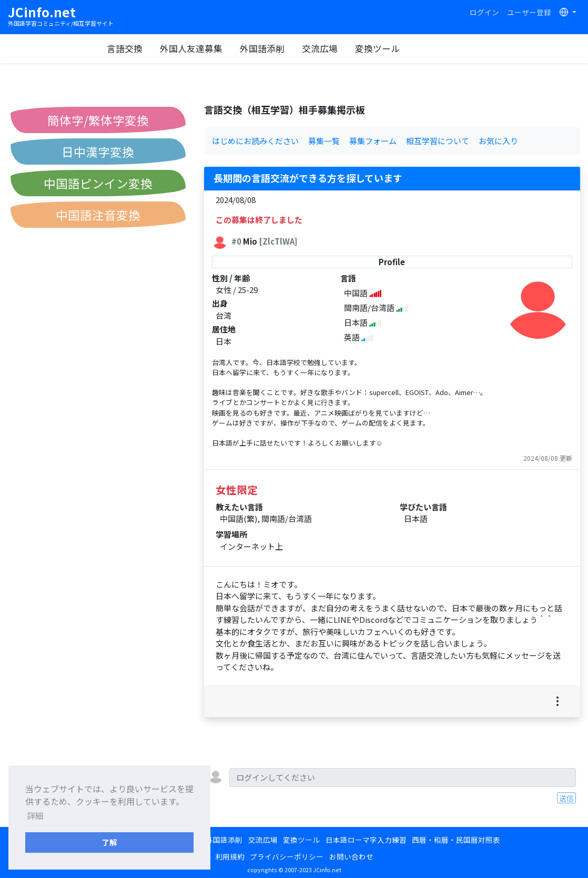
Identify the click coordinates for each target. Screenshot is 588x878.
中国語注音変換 (98, 215)
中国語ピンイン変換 (98, 183)
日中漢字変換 (98, 152)
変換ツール (417, 48)
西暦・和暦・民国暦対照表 (456, 840)
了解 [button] (109, 842)
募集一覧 (324, 141)
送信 (566, 798)
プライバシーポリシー (287, 856)
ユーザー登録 (529, 12)
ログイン (484, 12)
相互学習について (438, 141)
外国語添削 (302, 48)
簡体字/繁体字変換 (98, 120)
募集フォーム (373, 141)
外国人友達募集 (231, 48)
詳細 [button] (35, 815)
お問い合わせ (351, 856)
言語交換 (165, 48)
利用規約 (230, 856)
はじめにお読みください (255, 141)
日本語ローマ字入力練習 (366, 840)
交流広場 (360, 48)
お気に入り (498, 141)
